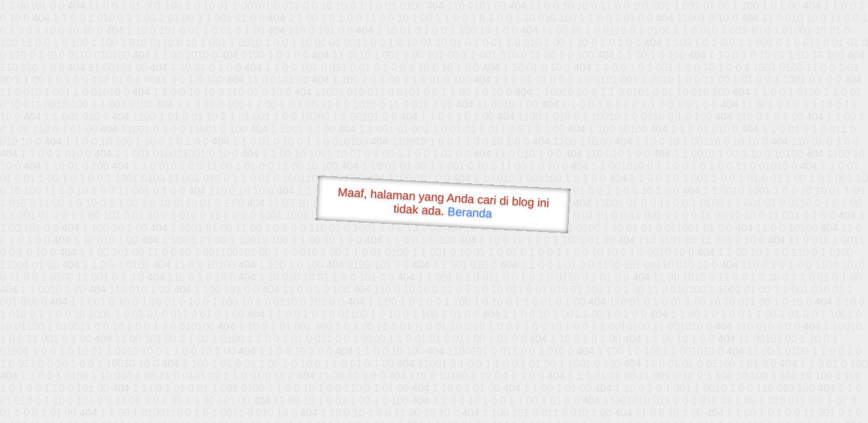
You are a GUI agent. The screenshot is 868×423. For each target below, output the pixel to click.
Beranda (470, 212)
